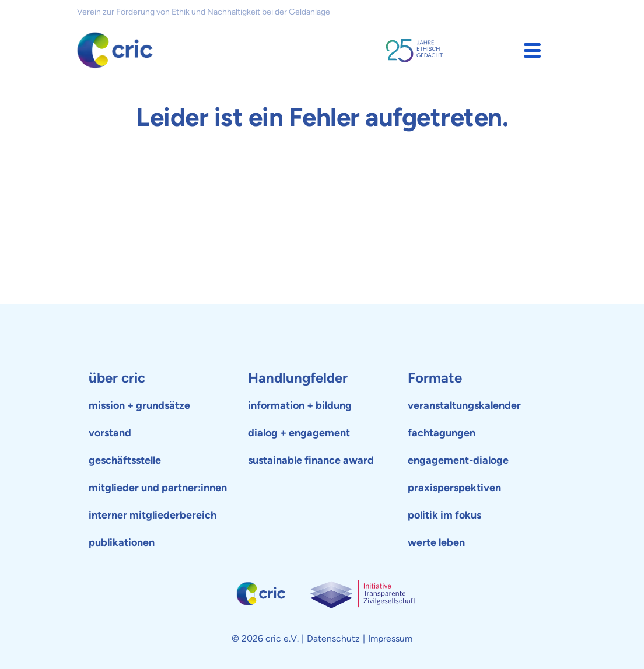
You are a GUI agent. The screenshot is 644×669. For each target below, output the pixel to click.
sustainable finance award (311, 460)
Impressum (390, 638)
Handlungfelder (298, 378)
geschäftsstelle (125, 460)
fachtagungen (442, 433)
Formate (435, 378)
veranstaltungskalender (464, 405)
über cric (117, 378)
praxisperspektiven (454, 488)
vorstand (110, 433)
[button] (532, 50)
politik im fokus (444, 515)
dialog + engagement (299, 433)
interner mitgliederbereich (153, 515)
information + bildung (300, 405)
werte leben (436, 542)
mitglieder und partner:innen (158, 488)
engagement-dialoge (458, 460)
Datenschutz (333, 638)
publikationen (122, 542)
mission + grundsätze (139, 405)
